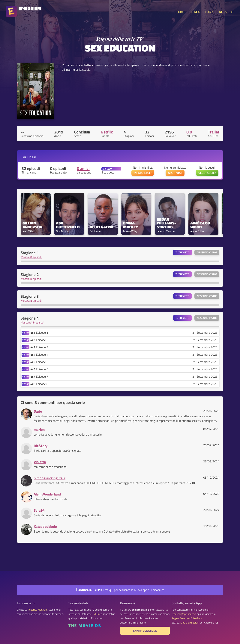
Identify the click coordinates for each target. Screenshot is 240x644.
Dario (38, 411)
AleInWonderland (47, 494)
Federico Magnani (38, 610)
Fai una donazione (145, 631)
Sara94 (39, 510)
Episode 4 (39, 355)
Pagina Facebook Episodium (187, 618)
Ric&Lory (41, 446)
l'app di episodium (190, 623)
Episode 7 (39, 377)
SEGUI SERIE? (207, 173)
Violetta (40, 462)
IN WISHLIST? (143, 173)
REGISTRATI (227, 12)
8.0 (189, 132)
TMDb (96, 614)
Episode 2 (39, 340)
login (32, 157)
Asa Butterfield (68, 225)
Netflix (107, 132)
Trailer (214, 132)
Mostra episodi (31, 257)
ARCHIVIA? (175, 173)
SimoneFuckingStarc (50, 478)
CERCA (195, 12)
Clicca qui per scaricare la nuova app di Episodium (120, 590)
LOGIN (209, 12)
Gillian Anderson (32, 225)
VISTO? (25, 333)
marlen (39, 429)
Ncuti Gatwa (102, 227)
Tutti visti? (182, 252)
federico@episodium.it (184, 614)
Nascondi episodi (32, 322)
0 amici (83, 168)
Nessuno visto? (207, 252)
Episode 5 (39, 362)
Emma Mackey (131, 225)
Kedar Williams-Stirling (166, 223)
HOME (181, 12)
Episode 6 (39, 369)
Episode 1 (39, 333)
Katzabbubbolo (45, 526)
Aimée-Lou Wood (201, 225)
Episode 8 (39, 384)
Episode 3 (39, 347)
